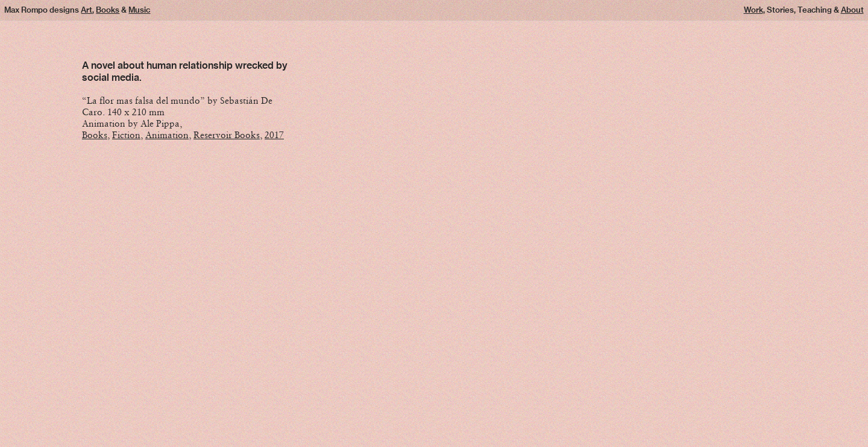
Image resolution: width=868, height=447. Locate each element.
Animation (167, 135)
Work (753, 10)
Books (108, 10)
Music (139, 10)
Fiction (126, 135)
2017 (274, 135)
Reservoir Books (227, 135)
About (852, 10)
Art (86, 10)
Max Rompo (26, 10)
